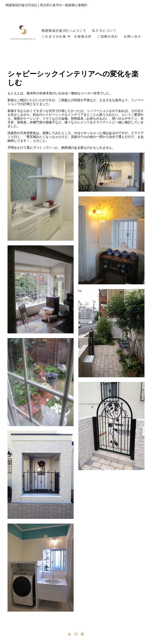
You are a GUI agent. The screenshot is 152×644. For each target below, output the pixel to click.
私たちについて (104, 30)
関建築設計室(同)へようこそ (64, 30)
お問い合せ (132, 36)
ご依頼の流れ (108, 36)
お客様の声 (83, 36)
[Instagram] (76, 634)
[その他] (82, 634)
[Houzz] (70, 634)
